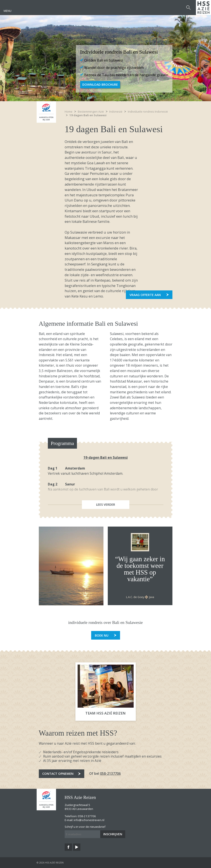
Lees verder (106, 505)
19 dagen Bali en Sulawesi (88, 115)
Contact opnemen (58, 774)
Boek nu (102, 635)
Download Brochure (100, 84)
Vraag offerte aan (145, 295)
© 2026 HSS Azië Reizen (50, 863)
